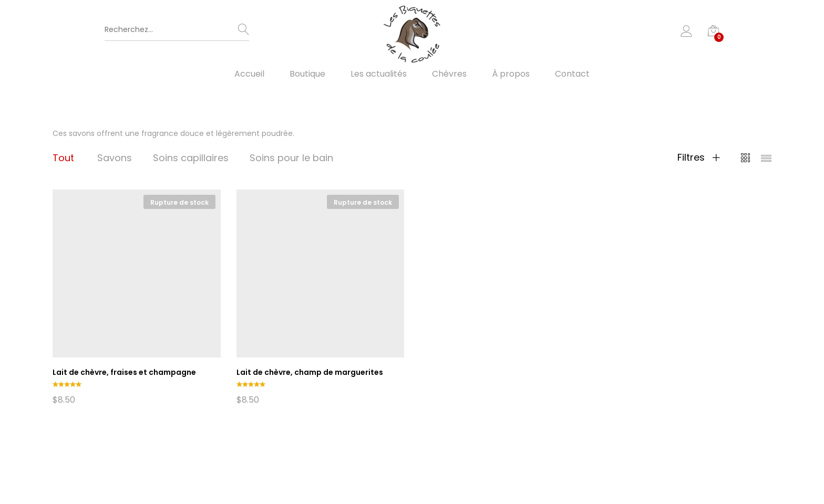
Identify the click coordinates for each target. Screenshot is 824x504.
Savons (115, 158)
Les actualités (379, 74)
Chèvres (449, 74)
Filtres (699, 157)
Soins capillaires (191, 158)
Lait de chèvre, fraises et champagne (124, 372)
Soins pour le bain (291, 158)
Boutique (307, 74)
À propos (511, 74)
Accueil (249, 74)
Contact (572, 74)
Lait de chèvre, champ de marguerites (310, 372)
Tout (63, 158)
